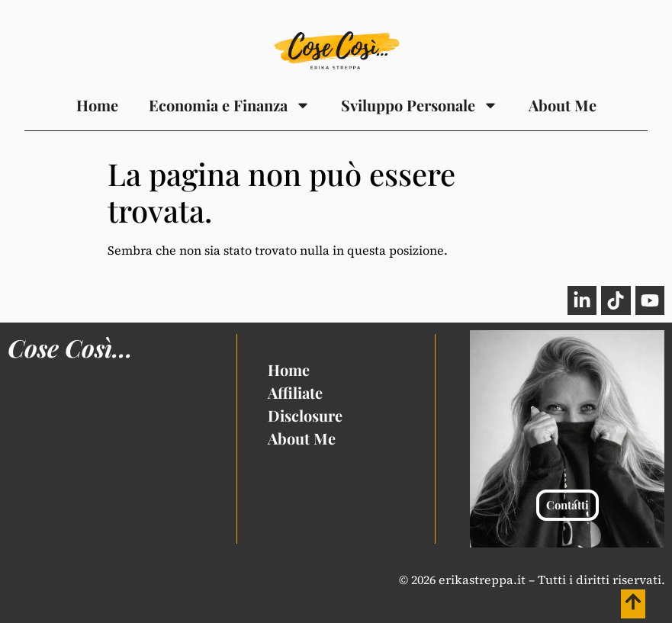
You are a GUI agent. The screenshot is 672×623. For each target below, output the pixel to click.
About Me (563, 105)
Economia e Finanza (230, 105)
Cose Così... (70, 347)
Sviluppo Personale (420, 105)
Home (97, 105)
